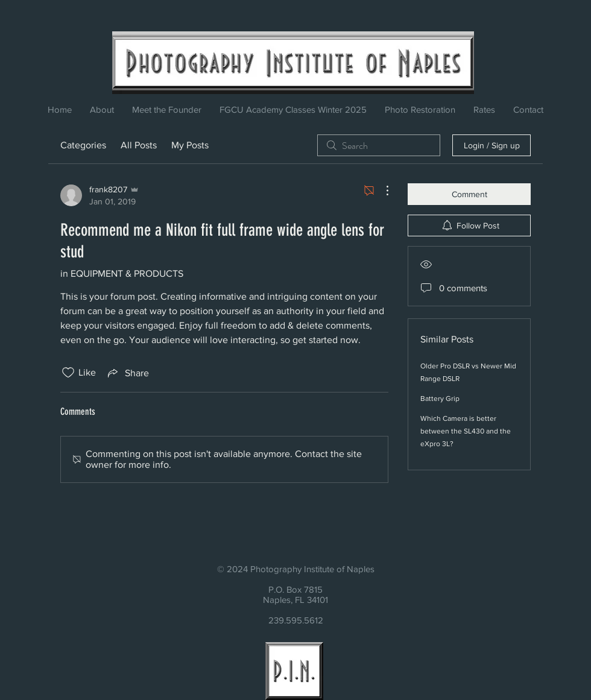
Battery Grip (440, 399)
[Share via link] (127, 373)
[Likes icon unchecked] (68, 373)
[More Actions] (381, 191)
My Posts (190, 145)
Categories (83, 145)
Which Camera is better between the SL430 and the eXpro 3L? (466, 431)
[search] (379, 145)
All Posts (139, 145)
